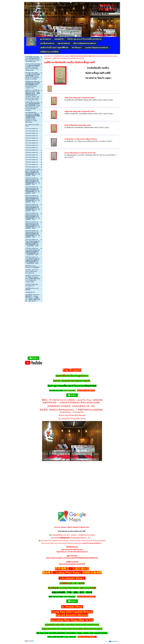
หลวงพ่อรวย (48, 56)
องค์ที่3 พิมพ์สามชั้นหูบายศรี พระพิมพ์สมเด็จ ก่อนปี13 (79, 112)
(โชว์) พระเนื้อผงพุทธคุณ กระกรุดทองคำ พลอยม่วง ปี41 (80, 153)
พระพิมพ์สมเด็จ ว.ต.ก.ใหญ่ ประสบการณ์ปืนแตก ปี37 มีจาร (81, 139)
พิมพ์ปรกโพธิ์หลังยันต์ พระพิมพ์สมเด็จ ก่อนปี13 (78, 125)
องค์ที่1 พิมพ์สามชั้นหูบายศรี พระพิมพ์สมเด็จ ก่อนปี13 (79, 98)
